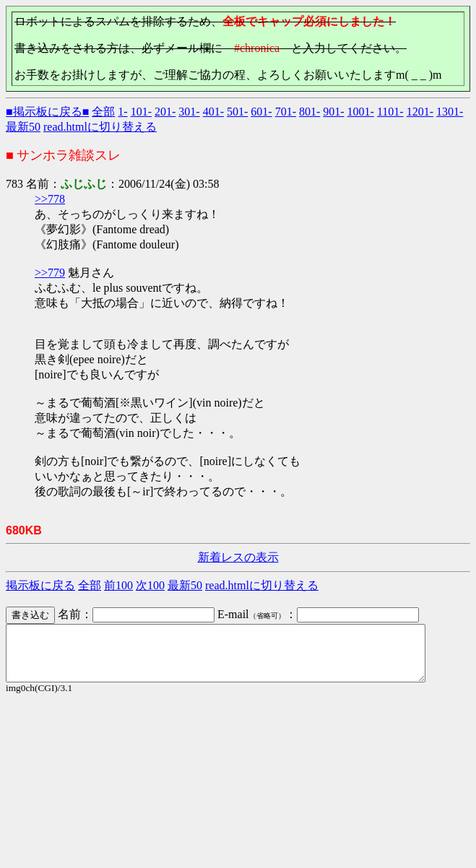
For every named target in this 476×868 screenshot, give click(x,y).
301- (189, 112)
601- (261, 112)
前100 (118, 585)
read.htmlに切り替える (100, 127)
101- (141, 112)
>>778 (50, 199)
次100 (150, 585)
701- (286, 112)
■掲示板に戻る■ (47, 112)
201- (165, 112)
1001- (361, 112)
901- (333, 112)
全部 (103, 112)
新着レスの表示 (238, 557)
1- (122, 112)
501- (237, 112)
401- (213, 112)
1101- (390, 112)
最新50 (23, 127)
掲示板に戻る (40, 585)
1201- (420, 112)
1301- (450, 112)
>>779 (50, 273)
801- (310, 112)
